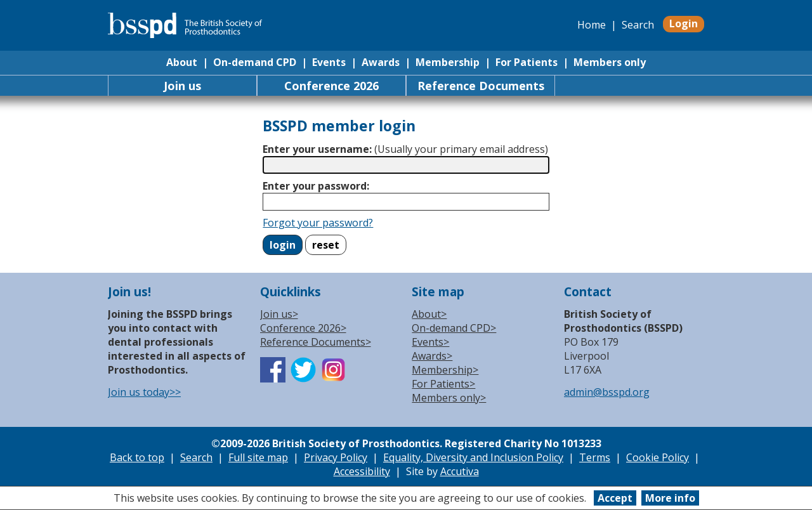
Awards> (432, 356)
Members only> (449, 398)
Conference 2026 (331, 86)
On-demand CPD (255, 62)
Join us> (279, 314)
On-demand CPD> (454, 328)
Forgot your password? (318, 223)
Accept (615, 498)
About (182, 62)
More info (670, 498)
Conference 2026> (303, 328)
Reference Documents (481, 86)
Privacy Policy (336, 457)
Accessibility (362, 471)
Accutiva (460, 471)
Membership (448, 62)
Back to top (137, 457)
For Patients (527, 62)
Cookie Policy (658, 457)
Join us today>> (144, 392)
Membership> (445, 370)
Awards (381, 62)
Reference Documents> (316, 342)
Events (329, 62)
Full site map (258, 457)
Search (638, 25)
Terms (595, 457)
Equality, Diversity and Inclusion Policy (473, 457)
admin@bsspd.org (607, 392)
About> (429, 314)
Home (592, 25)
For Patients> (443, 384)
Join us (182, 86)
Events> (430, 342)
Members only (610, 62)
